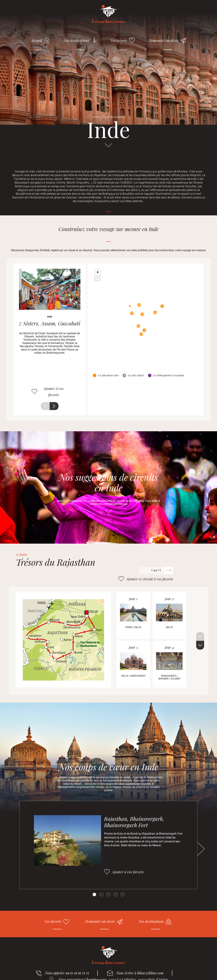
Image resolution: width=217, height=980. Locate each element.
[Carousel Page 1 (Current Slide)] (94, 894)
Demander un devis (164, 40)
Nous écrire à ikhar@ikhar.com (140, 973)
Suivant (54, 406)
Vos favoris (119, 40)
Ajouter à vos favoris (54, 392)
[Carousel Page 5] (123, 894)
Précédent (45, 406)
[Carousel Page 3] (108, 894)
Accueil (36, 40)
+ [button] (98, 273)
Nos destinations (76, 40)
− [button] (98, 278)
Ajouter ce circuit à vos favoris (150, 579)
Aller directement (108, 147)
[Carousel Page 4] (116, 894)
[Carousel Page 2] (101, 894)
